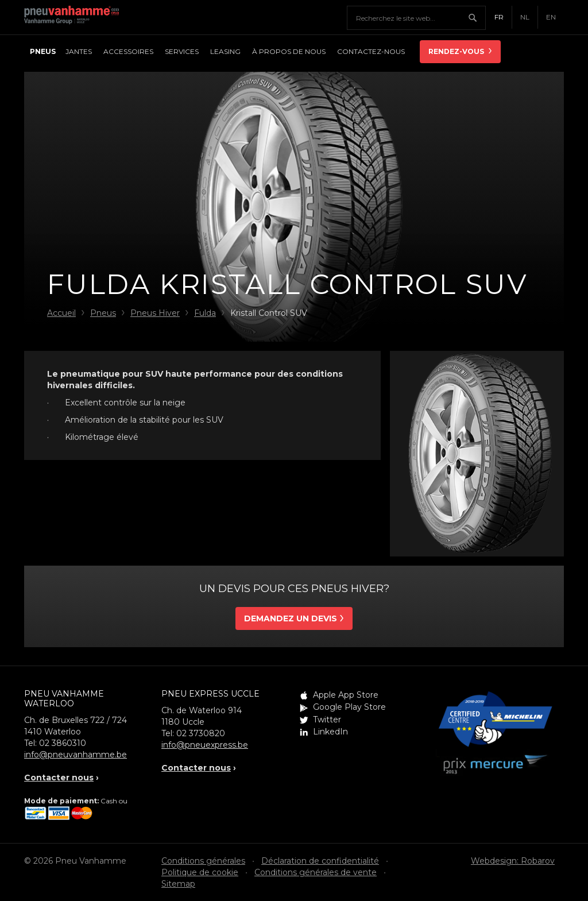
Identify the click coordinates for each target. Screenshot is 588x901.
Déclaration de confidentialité (320, 861)
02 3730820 (201, 733)
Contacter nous (59, 778)
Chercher (477, 18)
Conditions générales (203, 861)
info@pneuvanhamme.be (76, 755)
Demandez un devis (291, 618)
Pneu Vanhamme (76, 17)
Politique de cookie (200, 872)
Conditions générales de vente (316, 872)
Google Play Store (349, 707)
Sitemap (178, 884)
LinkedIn (330, 732)
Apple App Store (346, 695)
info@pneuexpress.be (205, 745)
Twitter (327, 720)
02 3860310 (63, 743)
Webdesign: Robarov (513, 861)
